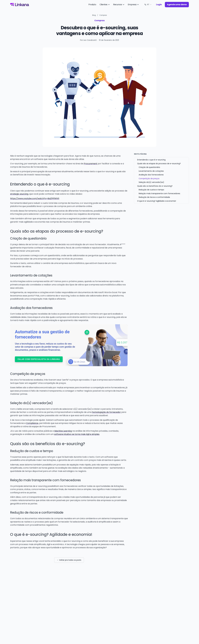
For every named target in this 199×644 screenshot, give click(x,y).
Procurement (90, 164)
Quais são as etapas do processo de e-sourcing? (159, 164)
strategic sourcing (19, 194)
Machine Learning (63, 431)
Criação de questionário (149, 167)
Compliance (32, 423)
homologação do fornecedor (106, 412)
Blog (94, 15)
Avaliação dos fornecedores (151, 175)
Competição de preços (149, 179)
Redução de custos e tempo (151, 190)
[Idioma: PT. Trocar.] (148, 5)
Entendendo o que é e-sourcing (151, 160)
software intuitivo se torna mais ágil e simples (77, 434)
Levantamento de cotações (151, 171)
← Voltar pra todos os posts (69, 560)
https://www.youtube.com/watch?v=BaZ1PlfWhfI (35, 198)
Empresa (134, 5)
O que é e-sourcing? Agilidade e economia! (157, 201)
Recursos (119, 5)
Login (159, 5)
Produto (92, 5)
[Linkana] (20, 5)
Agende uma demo (177, 5)
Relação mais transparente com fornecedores (159, 193)
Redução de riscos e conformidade (154, 197)
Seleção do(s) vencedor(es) (151, 182)
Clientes (105, 5)
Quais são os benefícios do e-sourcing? (155, 186)
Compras (103, 15)
